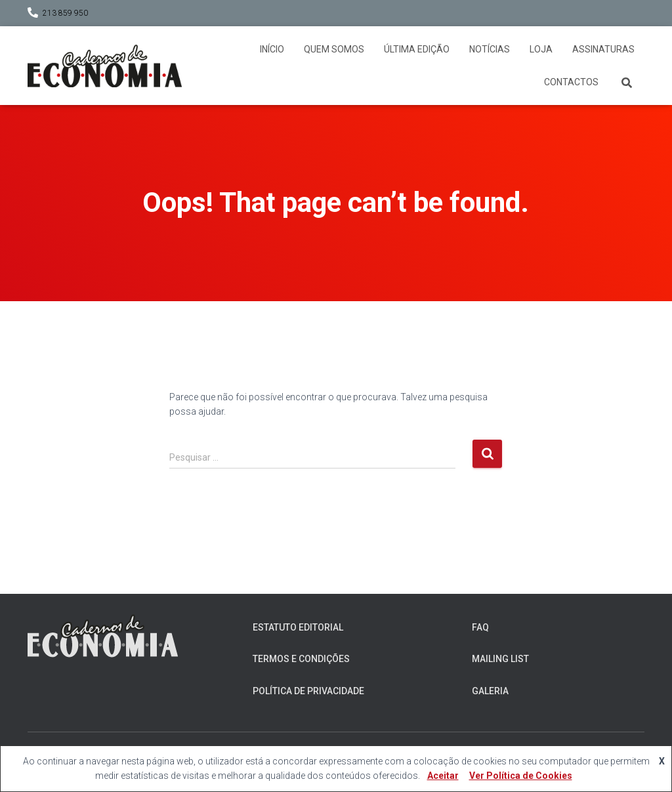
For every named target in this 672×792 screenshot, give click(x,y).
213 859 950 (65, 13)
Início (272, 49)
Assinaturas (603, 49)
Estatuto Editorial (298, 627)
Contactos (571, 82)
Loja (541, 49)
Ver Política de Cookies (521, 776)
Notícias (490, 49)
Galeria (490, 691)
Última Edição (417, 49)
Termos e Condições (301, 659)
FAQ (480, 627)
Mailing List (500, 659)
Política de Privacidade (308, 691)
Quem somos (334, 49)
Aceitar (443, 776)
